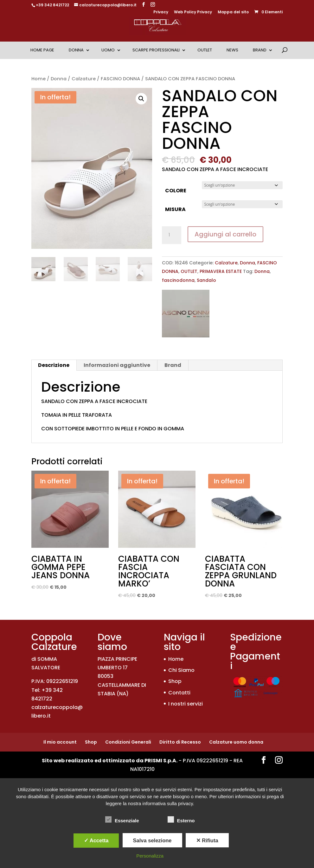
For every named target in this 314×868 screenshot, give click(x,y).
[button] (141, 99)
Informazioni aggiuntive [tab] (117, 365)
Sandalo (206, 280)
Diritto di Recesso (180, 742)
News (232, 50)
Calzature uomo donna (236, 742)
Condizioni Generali (128, 742)
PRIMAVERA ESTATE (221, 271)
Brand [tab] (173, 365)
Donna (76, 50)
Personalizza (150, 856)
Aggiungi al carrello (225, 234)
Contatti (179, 693)
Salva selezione (152, 840)
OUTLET (205, 50)
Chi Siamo (181, 670)
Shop (175, 681)
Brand (260, 50)
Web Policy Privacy (193, 12)
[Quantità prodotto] (171, 235)
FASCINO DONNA (120, 79)
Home (38, 79)
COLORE (176, 191)
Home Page (42, 50)
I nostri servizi (186, 704)
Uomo (108, 50)
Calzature (84, 79)
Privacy (161, 12)
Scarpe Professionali (156, 50)
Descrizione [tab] (54, 365)
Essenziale (122, 820)
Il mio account (60, 742)
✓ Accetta (96, 840)
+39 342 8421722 (52, 5)
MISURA (175, 209)
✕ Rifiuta (207, 840)
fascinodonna (178, 280)
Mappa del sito (233, 12)
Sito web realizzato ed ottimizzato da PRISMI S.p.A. (110, 761)
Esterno (181, 820)
